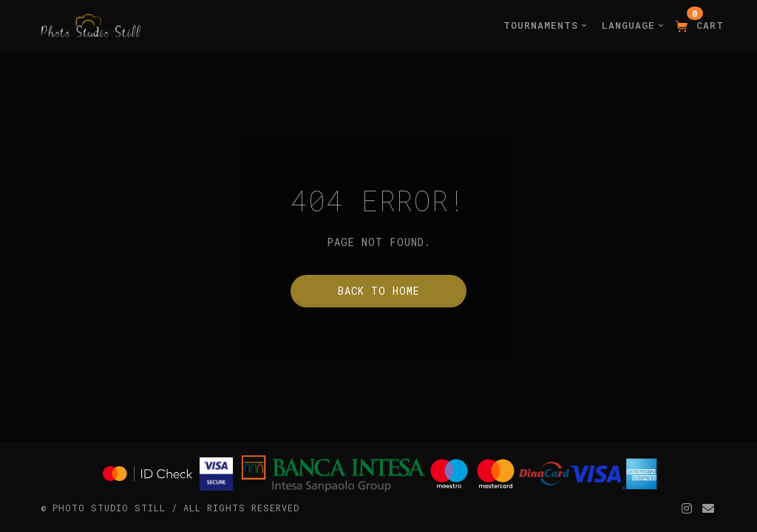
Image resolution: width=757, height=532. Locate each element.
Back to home (379, 291)
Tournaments (545, 25)
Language (633, 25)
